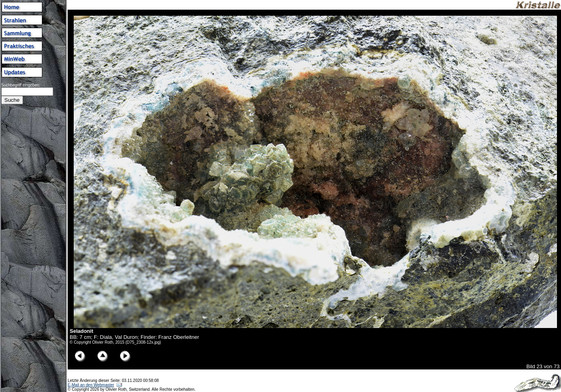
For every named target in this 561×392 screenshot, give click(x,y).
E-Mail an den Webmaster (91, 385)
